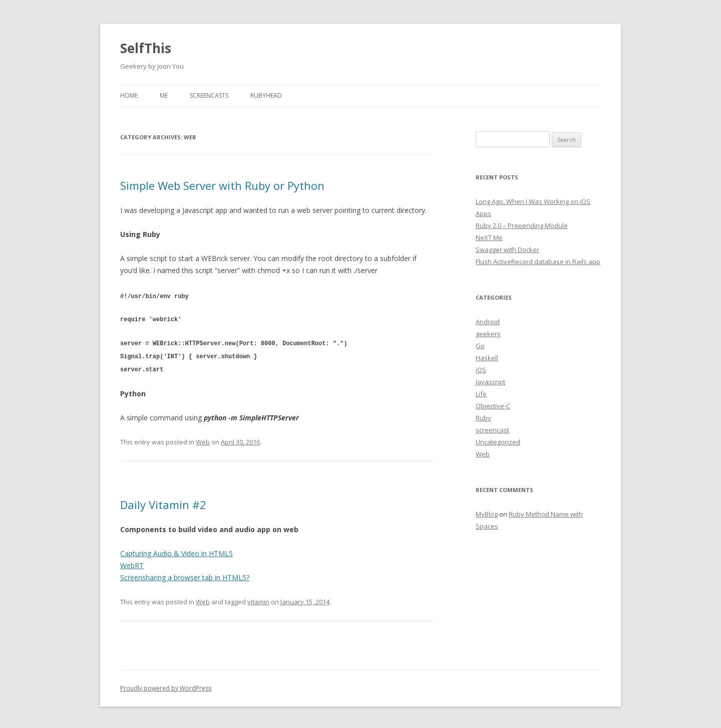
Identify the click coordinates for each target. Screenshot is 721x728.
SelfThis (146, 48)
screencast (492, 430)
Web (203, 439)
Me (164, 95)
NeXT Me (489, 237)
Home (129, 95)
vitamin (258, 599)
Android (488, 322)
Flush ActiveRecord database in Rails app (538, 262)
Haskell (487, 358)
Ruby (483, 418)
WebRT (132, 563)
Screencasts (209, 95)
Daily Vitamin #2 (163, 502)
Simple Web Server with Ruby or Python (222, 185)
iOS (481, 370)
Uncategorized (498, 442)
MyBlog (487, 514)
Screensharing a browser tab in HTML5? (185, 575)
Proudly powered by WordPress (166, 686)
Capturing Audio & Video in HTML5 (176, 551)
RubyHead (266, 95)
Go (480, 346)
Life (481, 394)
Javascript (490, 382)
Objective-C (493, 406)
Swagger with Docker (507, 250)
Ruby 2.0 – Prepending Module (522, 225)
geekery (488, 334)
